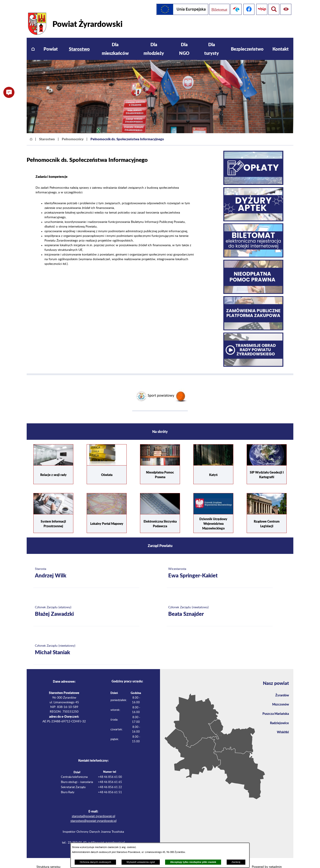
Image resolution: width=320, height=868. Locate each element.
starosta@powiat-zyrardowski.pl (93, 808)
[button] (9, 92)
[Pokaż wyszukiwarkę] (286, 9)
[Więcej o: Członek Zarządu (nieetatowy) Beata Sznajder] (220, 603)
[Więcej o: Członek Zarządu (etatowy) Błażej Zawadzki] (86, 603)
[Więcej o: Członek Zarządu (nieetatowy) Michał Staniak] (86, 642)
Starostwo (47, 131)
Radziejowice (278, 717)
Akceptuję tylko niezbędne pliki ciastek (193, 862)
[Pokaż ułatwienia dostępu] (273, 9)
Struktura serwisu (48, 859)
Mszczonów (280, 697)
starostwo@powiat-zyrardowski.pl (93, 813)
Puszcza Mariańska (274, 707)
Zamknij (236, 862)
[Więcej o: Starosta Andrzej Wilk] (86, 565)
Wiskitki (282, 726)
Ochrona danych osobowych (95, 862)
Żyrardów (281, 687)
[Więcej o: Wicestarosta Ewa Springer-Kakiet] (220, 565)
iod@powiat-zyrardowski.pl (106, 835)
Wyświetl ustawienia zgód (141, 862)
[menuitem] (33, 41)
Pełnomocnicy (73, 131)
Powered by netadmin (267, 859)
